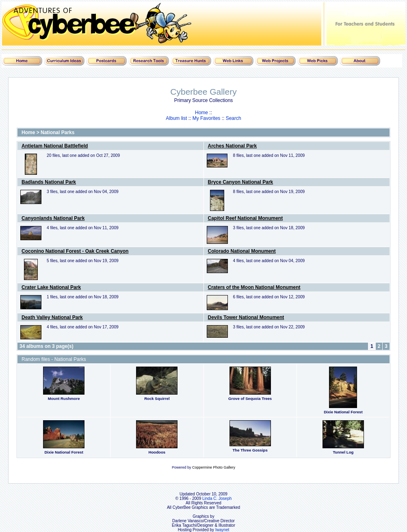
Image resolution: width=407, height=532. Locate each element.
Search (234, 118)
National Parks (57, 132)
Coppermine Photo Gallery (214, 467)
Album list (176, 118)
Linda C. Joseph (217, 498)
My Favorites (207, 118)
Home (201, 113)
